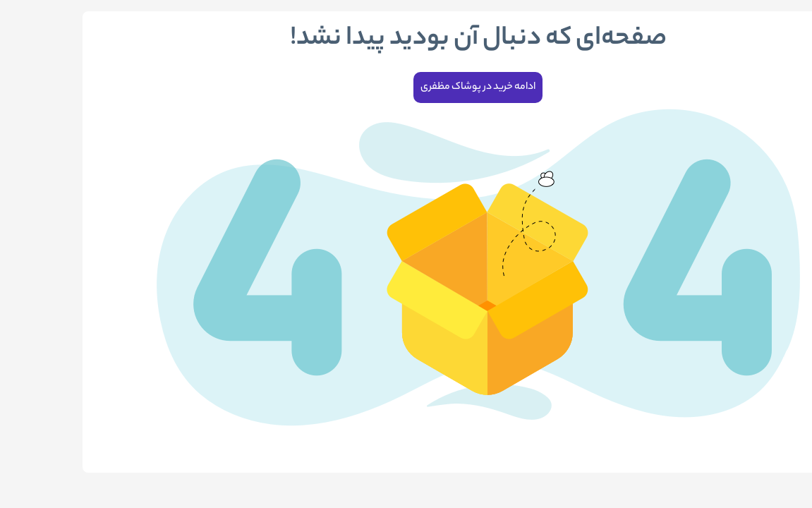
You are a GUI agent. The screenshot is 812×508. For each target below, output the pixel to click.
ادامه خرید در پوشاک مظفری (406, 87)
